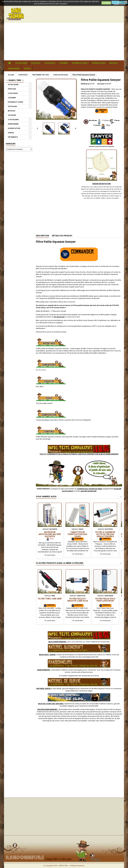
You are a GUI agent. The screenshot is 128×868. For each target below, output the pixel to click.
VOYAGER (12, 115)
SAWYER (108, 84)
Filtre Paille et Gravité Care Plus (78, 600)
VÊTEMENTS (13, 137)
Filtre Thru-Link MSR (50, 599)
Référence (85, 84)
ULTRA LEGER (21, 63)
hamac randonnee (72, 672)
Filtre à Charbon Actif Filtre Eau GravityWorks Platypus (105, 535)
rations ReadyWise (107, 721)
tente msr (69, 714)
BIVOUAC (114, 63)
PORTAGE (35, 63)
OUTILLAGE (12, 106)
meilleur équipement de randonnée (76, 676)
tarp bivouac (88, 672)
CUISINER (63, 63)
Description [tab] (42, 236)
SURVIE (27, 69)
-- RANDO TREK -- (15, 80)
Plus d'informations (119, 3)
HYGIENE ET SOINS (80, 63)
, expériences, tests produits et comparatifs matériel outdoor (76, 704)
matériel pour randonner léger (89, 489)
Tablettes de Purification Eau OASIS (77, 534)
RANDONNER (14, 69)
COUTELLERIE (13, 120)
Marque (101, 84)
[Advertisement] (64, 42)
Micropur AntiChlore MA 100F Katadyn (50, 534)
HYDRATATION (98, 63)
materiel (89, 655)
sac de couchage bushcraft (87, 657)
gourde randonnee (52, 716)
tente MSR (94, 706)
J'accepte (106, 3)
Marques (11, 144)
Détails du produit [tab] (62, 236)
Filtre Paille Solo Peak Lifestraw (105, 600)
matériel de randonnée (100, 642)
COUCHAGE (50, 63)
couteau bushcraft (67, 657)
